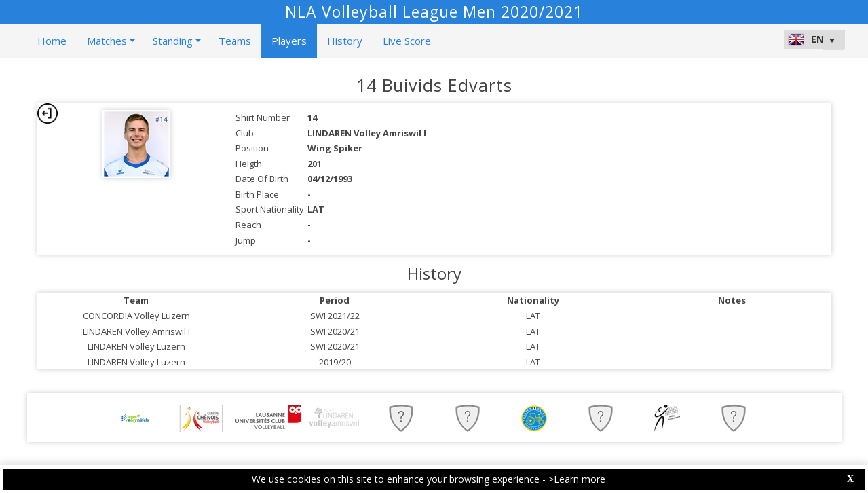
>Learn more (577, 479)
